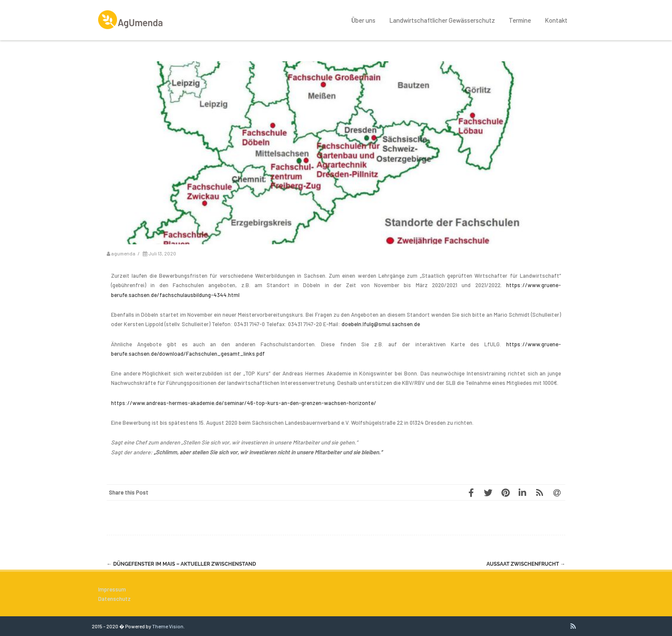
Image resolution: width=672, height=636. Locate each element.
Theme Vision (168, 626)
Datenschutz (114, 599)
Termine (520, 20)
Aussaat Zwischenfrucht (526, 564)
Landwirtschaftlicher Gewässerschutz (442, 20)
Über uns (363, 20)
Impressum (112, 589)
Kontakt (556, 20)
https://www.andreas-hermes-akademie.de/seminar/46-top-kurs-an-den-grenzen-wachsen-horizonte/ (244, 403)
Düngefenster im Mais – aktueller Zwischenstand (181, 564)
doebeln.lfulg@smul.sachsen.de (381, 324)
